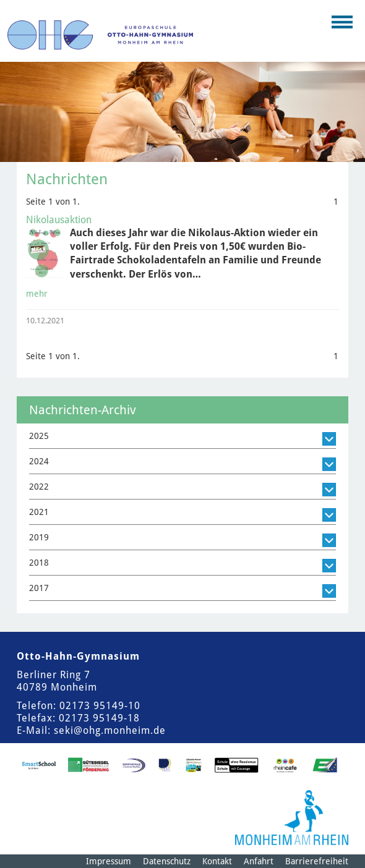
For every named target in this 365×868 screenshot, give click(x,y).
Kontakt (217, 861)
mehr (37, 294)
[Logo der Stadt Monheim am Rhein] (292, 818)
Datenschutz (167, 861)
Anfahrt (259, 861)
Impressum (109, 861)
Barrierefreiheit (317, 861)
